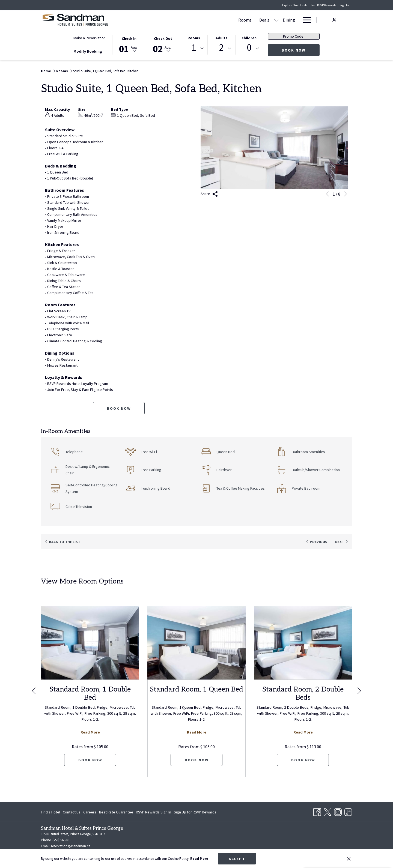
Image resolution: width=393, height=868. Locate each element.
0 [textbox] (249, 48)
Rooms (194, 38)
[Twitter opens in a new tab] (327, 811)
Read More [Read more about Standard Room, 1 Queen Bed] (197, 732)
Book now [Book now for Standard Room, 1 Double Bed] (90, 760)
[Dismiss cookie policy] (349, 859)
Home (46, 71)
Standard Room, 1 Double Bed (90, 693)
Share (209, 194)
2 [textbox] (221, 48)
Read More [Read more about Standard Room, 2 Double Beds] (303, 732)
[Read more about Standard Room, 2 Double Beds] (303, 643)
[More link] (305, 20)
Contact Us (72, 812)
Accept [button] (237, 859)
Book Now (301, 50)
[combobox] (194, 49)
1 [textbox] (194, 48)
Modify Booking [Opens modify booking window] (88, 51)
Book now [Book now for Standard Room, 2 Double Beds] (303, 760)
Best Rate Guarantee (116, 812)
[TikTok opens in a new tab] (348, 811)
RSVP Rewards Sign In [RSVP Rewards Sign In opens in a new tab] (154, 813)
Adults (221, 38)
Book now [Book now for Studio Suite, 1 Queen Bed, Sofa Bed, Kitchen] (119, 408)
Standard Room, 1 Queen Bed (196, 689)
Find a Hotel (50, 812)
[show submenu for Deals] (223, 20)
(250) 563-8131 (63, 840)
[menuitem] (192, 20)
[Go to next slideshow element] (346, 194)
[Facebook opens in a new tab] (317, 811)
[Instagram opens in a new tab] (338, 811)
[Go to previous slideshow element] (327, 194)
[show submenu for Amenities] (275, 20)
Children (249, 38)
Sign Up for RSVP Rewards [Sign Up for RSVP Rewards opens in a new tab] (195, 813)
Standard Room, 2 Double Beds (303, 693)
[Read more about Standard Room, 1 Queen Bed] (196, 643)
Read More (199, 859)
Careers (90, 812)
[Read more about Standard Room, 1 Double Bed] (90, 643)
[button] (129, 44)
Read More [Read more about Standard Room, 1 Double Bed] (90, 732)
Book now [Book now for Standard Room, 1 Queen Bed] (197, 760)
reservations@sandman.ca (71, 846)
